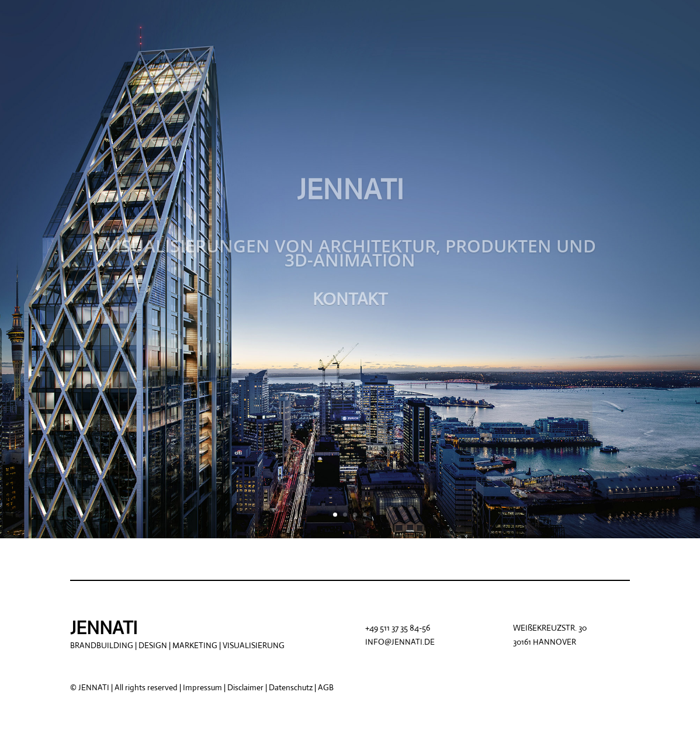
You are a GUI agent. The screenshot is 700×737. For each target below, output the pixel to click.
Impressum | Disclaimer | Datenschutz (249, 687)
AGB (326, 687)
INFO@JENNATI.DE (400, 642)
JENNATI (350, 196)
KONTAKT (350, 306)
